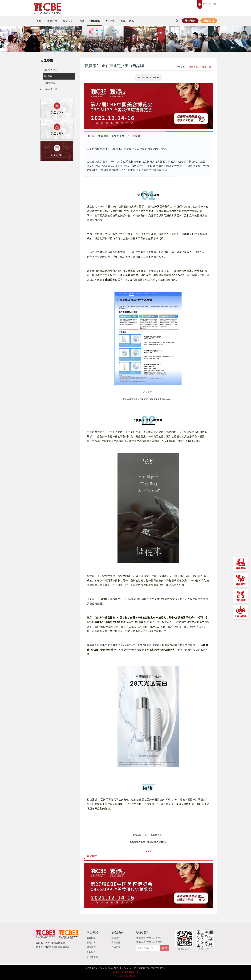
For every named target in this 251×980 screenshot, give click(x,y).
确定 (165, 948)
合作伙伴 (116, 942)
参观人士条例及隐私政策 (125, 972)
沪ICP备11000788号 (125, 976)
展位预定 (190, 21)
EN (205, 4)
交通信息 (116, 947)
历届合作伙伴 (58, 89)
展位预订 (91, 947)
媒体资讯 (47, 61)
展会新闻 (58, 76)
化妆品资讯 (58, 83)
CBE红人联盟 (58, 70)
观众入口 (209, 21)
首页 (39, 21)
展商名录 (91, 942)
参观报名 (91, 952)
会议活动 (116, 938)
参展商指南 (92, 957)
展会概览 (91, 938)
